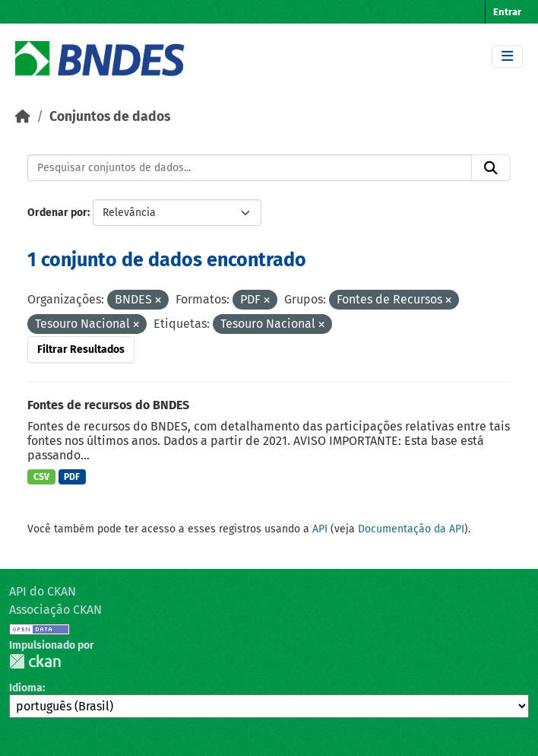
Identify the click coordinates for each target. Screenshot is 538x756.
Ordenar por (57, 213)
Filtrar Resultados (81, 349)
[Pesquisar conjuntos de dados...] (250, 168)
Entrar (507, 12)
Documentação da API (411, 529)
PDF (72, 477)
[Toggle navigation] (507, 57)
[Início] (23, 117)
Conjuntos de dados (110, 117)
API (320, 529)
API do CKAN (43, 591)
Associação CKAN (55, 610)
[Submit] (491, 168)
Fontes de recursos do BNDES (108, 405)
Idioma (26, 688)
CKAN (35, 661)
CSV (41, 477)
